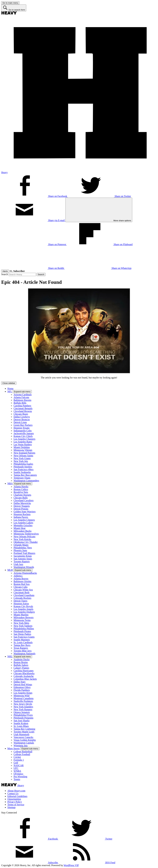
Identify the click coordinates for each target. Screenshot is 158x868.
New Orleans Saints (23, 456)
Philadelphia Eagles (23, 464)
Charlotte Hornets (22, 495)
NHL (10, 656)
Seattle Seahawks (22, 472)
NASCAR (19, 765)
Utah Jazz (18, 564)
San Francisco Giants (24, 637)
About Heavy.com (16, 791)
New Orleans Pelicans (24, 537)
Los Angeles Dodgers (24, 612)
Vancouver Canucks (23, 737)
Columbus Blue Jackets (25, 679)
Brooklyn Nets (21, 492)
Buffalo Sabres (21, 665)
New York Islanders (23, 707)
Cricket (17, 757)
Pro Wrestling (20, 777)
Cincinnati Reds (22, 592)
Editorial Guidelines (17, 796)
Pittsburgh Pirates (22, 631)
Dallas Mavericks (22, 503)
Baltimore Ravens (22, 400)
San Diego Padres (22, 634)
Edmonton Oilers (22, 687)
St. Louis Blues (21, 726)
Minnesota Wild (22, 696)
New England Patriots (24, 453)
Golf (16, 763)
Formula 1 (19, 760)
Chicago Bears (21, 414)
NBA (10, 483)
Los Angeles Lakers (23, 523)
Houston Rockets (22, 514)
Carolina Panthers (22, 406)
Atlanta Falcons (21, 397)
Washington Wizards (24, 567)
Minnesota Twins (22, 620)
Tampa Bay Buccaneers (25, 475)
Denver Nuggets (22, 506)
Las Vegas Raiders (23, 444)
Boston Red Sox (22, 584)
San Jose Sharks (22, 721)
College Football (22, 754)
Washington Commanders (26, 481)
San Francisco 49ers (24, 469)
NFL (10, 391)
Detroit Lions (20, 422)
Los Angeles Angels (23, 609)
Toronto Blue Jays (23, 651)
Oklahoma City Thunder (26, 542)
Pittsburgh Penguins (23, 718)
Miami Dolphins (22, 447)
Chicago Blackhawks (24, 673)
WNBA (17, 771)
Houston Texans (22, 428)
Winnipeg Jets (21, 746)
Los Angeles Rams (23, 442)
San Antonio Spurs (23, 559)
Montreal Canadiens (24, 698)
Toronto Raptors (22, 561)
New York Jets (21, 461)
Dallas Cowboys (22, 417)
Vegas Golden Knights (25, 740)
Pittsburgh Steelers (23, 467)
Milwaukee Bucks (23, 531)
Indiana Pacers (21, 517)
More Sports (14, 748)
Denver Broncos (22, 420)
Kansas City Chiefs (23, 436)
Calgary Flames (21, 668)
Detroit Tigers (20, 601)
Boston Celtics (21, 489)
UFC (16, 768)
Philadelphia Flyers (23, 715)
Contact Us (13, 793)
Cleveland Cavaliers (24, 500)
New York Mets (21, 623)
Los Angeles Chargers (24, 439)
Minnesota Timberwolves (26, 534)
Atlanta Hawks (21, 487)
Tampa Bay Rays (22, 645)
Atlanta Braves (21, 579)
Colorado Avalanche (24, 676)
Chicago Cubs (21, 587)
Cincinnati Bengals (23, 408)
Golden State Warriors (25, 512)
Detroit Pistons (21, 509)
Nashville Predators (23, 701)
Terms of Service (16, 805)
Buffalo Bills (20, 403)
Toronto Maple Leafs (24, 732)
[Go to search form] (14, 8)
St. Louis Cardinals (23, 642)
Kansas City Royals (23, 606)
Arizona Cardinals (23, 395)
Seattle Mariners (22, 640)
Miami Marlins (21, 615)
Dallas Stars (20, 682)
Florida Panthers (22, 690)
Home (10, 389)
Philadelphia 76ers (23, 548)
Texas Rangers (21, 648)
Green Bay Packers (23, 425)
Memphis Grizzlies (23, 525)
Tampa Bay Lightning (24, 729)
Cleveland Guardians (24, 595)
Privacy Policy (15, 802)
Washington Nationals (24, 654)
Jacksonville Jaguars (24, 433)
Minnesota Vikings (23, 450)
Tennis (17, 779)
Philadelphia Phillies (24, 629)
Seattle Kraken (21, 723)
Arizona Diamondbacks (25, 573)
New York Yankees (23, 626)
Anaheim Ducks (22, 660)
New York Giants (22, 458)
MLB (10, 570)
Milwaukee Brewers (24, 617)
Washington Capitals (24, 743)
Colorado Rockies (22, 598)
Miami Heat (20, 528)
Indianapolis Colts (23, 431)
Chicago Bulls (21, 498)
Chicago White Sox (23, 590)
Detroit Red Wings (23, 684)
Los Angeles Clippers (24, 520)
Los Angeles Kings (23, 693)
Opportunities (14, 799)
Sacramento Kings (23, 556)
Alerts (5, 271)
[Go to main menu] (10, 3)
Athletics (18, 576)
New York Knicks (22, 539)
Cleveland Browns (23, 411)
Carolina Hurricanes (24, 671)
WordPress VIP (71, 865)
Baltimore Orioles (22, 581)
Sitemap (11, 807)
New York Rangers (23, 709)
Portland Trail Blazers (24, 553)
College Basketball (23, 752)
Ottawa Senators (22, 712)
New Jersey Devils (23, 704)
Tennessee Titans (22, 478)
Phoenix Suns (20, 550)
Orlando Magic (21, 545)
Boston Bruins (21, 662)
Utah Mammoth (21, 734)
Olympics (18, 774)
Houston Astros (21, 604)
